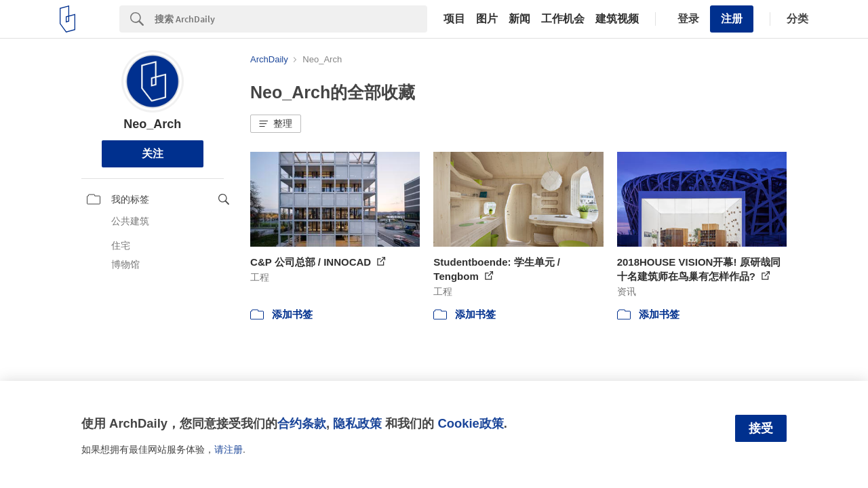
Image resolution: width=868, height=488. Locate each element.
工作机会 (563, 19)
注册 (732, 19)
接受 (761, 428)
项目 (454, 19)
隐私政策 (357, 423)
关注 (153, 154)
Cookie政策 (470, 423)
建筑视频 (617, 19)
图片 (487, 19)
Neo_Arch (152, 124)
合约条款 (302, 423)
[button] (276, 124)
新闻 (519, 19)
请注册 (229, 449)
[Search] (291, 19)
